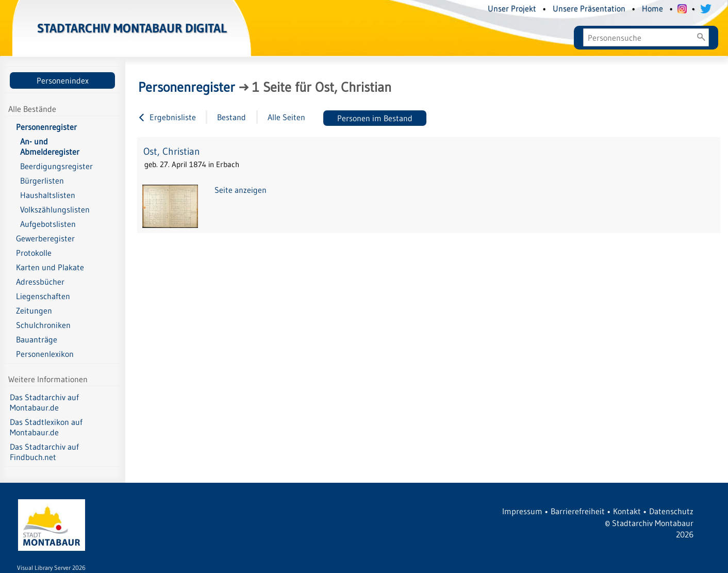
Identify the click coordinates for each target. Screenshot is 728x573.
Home (652, 8)
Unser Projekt (512, 8)
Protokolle (34, 253)
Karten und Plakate (50, 267)
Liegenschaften (43, 296)
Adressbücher (40, 282)
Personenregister (46, 127)
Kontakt (627, 511)
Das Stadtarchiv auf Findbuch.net (44, 452)
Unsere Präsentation (589, 8)
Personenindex (63, 80)
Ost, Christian (172, 151)
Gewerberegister (45, 238)
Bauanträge (37, 339)
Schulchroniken (43, 325)
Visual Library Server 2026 (51, 568)
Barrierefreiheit (578, 511)
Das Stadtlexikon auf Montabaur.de (46, 427)
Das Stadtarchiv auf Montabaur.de (44, 402)
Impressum (522, 511)
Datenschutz (671, 511)
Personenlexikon (45, 354)
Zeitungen (34, 310)
